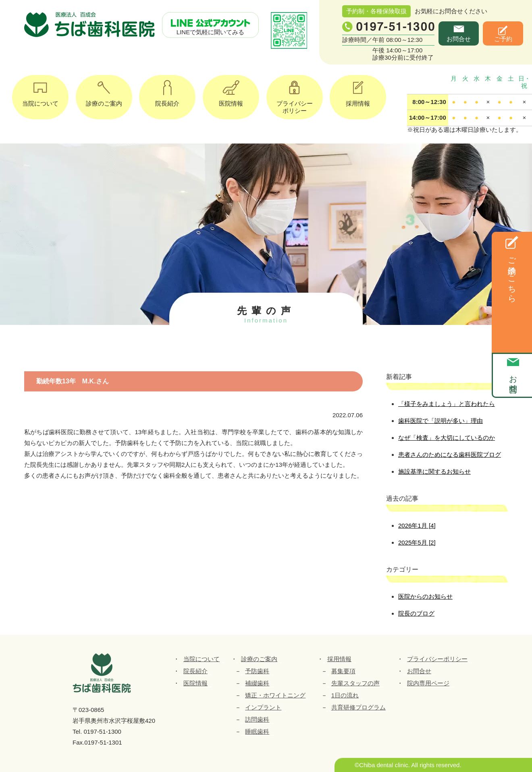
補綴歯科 (257, 683)
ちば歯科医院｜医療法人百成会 (91, 25)
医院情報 (231, 91)
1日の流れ (345, 695)
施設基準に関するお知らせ (434, 471)
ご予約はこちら (512, 275)
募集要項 (343, 671)
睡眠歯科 (257, 731)
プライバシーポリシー (295, 95)
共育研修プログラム (358, 707)
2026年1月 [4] (417, 525)
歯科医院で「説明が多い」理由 (441, 421)
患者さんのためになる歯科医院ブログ (450, 455)
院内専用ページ (428, 683)
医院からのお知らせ (425, 596)
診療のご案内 (104, 91)
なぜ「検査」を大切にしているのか (447, 438)
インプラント (263, 707)
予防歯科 (257, 671)
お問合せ (459, 39)
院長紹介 (167, 91)
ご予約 (503, 39)
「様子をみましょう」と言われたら (447, 404)
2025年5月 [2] (417, 542)
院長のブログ (416, 613)
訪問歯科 (257, 719)
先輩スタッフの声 (355, 683)
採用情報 (358, 91)
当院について (40, 91)
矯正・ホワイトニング (275, 695)
